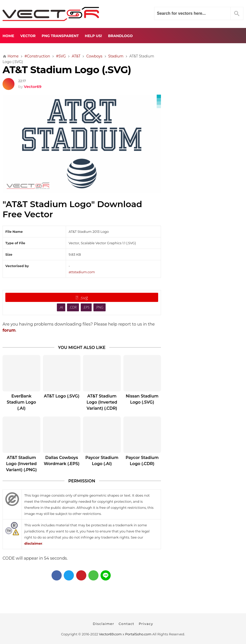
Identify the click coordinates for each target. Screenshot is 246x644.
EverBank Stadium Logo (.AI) (21, 402)
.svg (82, 297)
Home (8, 36)
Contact (126, 624)
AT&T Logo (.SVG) (62, 396)
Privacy (146, 624)
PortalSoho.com (138, 634)
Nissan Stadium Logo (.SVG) (142, 399)
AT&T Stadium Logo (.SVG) (67, 70)
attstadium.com (82, 272)
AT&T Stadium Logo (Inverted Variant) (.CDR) (102, 402)
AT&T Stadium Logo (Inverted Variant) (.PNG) (21, 464)
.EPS (86, 307)
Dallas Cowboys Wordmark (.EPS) (62, 461)
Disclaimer (104, 624)
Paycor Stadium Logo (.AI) (102, 461)
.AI (61, 307)
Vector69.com (110, 634)
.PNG (100, 307)
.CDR (73, 307)
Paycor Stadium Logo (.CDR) (142, 461)
